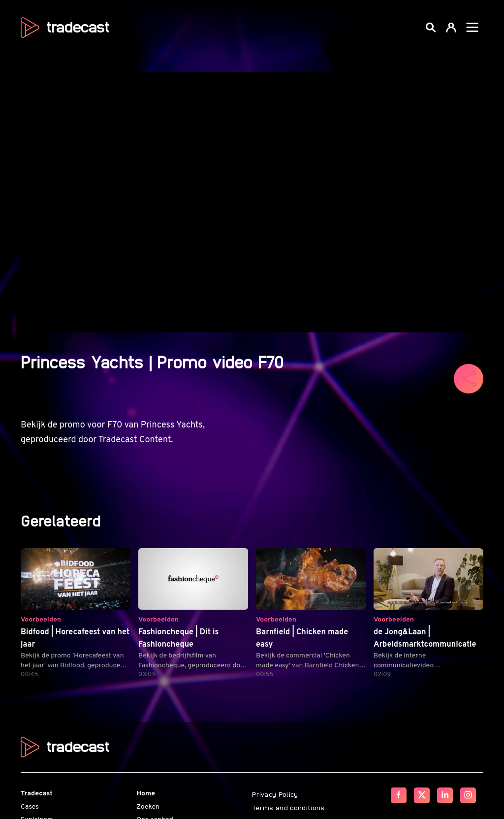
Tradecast (37, 794)
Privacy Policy (275, 794)
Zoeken (148, 807)
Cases (30, 807)
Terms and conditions (288, 807)
